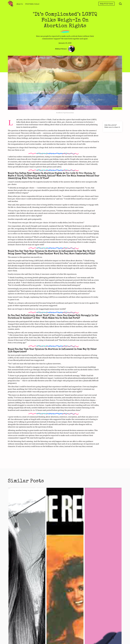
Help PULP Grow (106, 4)
